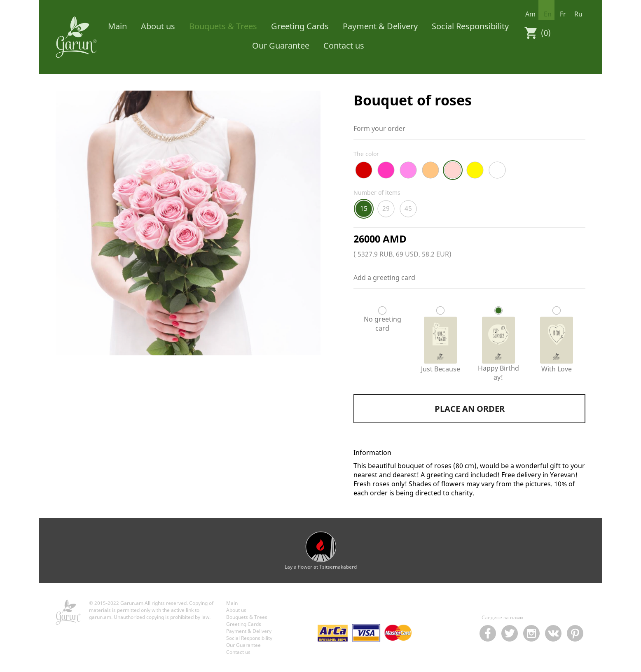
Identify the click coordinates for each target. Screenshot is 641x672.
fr (563, 14)
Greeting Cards (300, 26)
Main (117, 26)
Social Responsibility (470, 26)
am (530, 14)
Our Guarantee (281, 45)
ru (578, 14)
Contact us (344, 45)
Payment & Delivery (380, 26)
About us (158, 26)
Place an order (470, 409)
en (548, 14)
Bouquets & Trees (223, 26)
